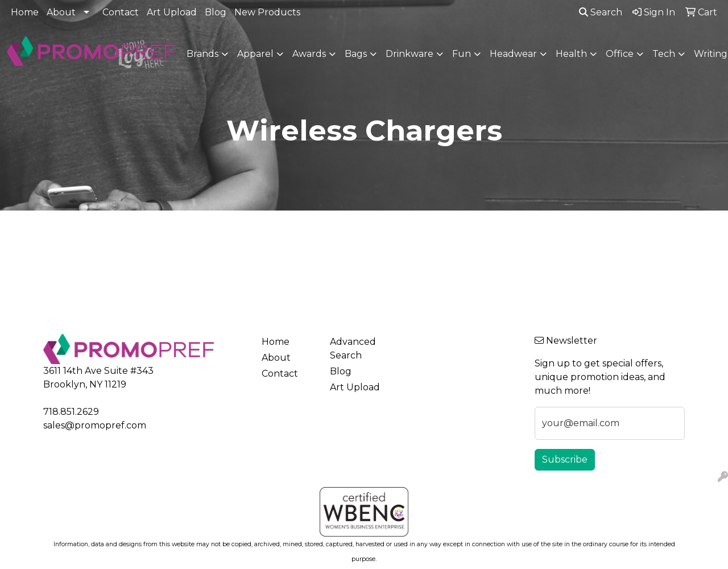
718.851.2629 (71, 412)
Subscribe (565, 459)
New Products (267, 12)
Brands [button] (202, 54)
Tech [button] (664, 54)
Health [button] (571, 54)
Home (25, 12)
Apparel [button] (255, 54)
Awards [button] (309, 54)
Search (601, 12)
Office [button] (620, 54)
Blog (216, 12)
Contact (121, 12)
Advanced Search (353, 349)
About (61, 12)
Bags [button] (356, 54)
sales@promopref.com (95, 425)
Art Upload (172, 12)
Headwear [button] (513, 54)
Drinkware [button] (409, 54)
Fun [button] (462, 54)
